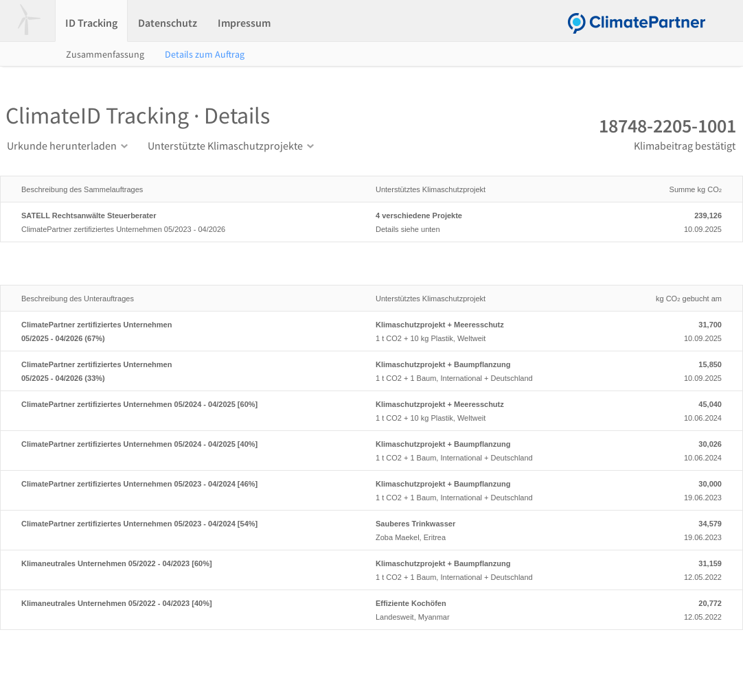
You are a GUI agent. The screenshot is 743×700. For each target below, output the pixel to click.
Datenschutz (168, 23)
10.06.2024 (667, 410)
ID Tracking (91, 23)
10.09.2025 (667, 221)
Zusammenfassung (105, 54)
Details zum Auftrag (205, 54)
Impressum (244, 23)
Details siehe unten (490, 221)
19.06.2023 (667, 489)
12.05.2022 (667, 569)
